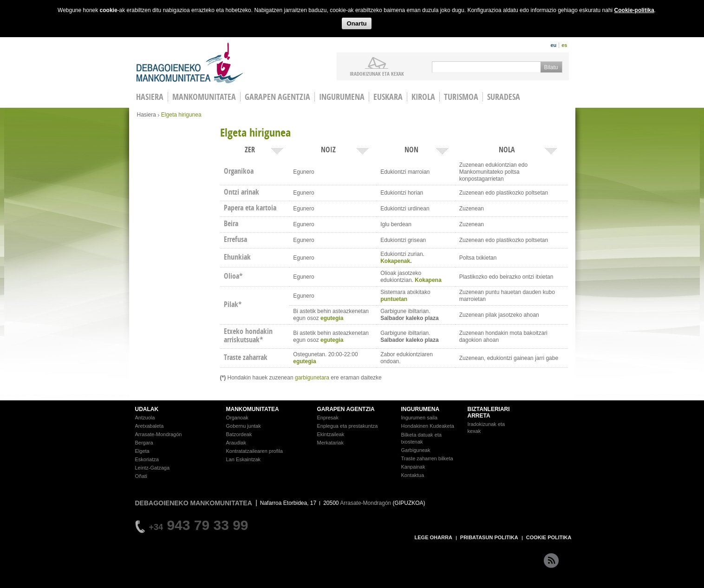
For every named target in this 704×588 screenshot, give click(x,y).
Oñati (141, 476)
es (564, 45)
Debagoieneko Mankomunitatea (190, 63)
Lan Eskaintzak (244, 459)
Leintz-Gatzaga (153, 468)
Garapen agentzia (277, 97)
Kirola (423, 97)
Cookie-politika (634, 10)
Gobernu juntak (244, 426)
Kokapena (428, 280)
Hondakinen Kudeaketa (428, 426)
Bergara (144, 443)
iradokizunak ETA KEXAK (377, 73)
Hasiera (147, 115)
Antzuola (145, 418)
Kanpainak (413, 467)
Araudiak (236, 443)
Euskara (388, 97)
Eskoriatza (147, 459)
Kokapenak (395, 261)
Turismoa (461, 97)
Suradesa (504, 97)
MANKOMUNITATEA (253, 409)
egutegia (332, 318)
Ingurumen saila (419, 418)
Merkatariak (330, 443)
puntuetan (394, 299)
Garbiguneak (416, 450)
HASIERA (150, 97)
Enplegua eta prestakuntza (348, 426)
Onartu (356, 23)
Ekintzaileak (331, 434)
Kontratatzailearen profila (254, 451)
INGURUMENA (420, 409)
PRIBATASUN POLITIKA (489, 537)
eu (553, 45)
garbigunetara (312, 378)
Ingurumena (342, 97)
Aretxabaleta (150, 426)
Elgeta (142, 451)
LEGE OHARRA (433, 537)
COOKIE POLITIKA (549, 537)
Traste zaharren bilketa (427, 458)
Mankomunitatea (204, 97)
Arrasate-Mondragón (159, 434)
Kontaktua (413, 475)
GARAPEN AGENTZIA (346, 409)
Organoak (237, 418)
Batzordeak (239, 434)
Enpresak (328, 418)
